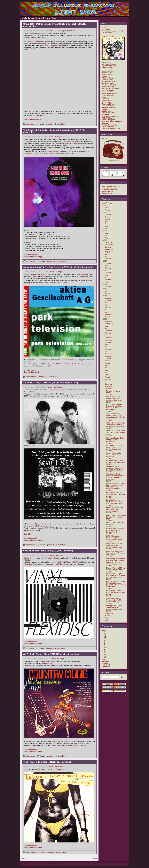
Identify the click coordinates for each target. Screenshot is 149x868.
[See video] (28, 534)
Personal (105, 661)
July (106, 222)
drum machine (61, 390)
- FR (104, 639)
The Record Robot (109, 85)
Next (95, 859)
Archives (106, 199)
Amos (50, 277)
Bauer (72, 360)
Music (51, 31)
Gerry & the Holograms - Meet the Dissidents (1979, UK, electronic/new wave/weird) (116, 584)
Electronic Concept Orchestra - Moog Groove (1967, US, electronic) (116, 576)
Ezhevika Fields (108, 113)
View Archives (107, 203)
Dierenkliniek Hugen (110, 190)
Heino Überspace (108, 120)
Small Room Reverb (109, 94)
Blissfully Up (57, 745)
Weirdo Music (107, 73)
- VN (104, 654)
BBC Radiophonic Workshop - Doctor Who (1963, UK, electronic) (115, 502)
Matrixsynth (106, 111)
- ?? (104, 658)
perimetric (106, 99)
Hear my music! (108, 36)
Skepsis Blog (107, 193)
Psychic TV (58, 564)
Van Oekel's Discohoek (32, 42)
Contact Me (106, 29)
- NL (55, 31)
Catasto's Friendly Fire (110, 116)
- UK (56, 555)
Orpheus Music (108, 80)
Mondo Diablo (107, 101)
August (108, 219)
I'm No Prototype (71, 745)
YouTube (84, 745)
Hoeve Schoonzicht (109, 188)
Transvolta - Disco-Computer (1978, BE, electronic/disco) (114, 600)
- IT (104, 646)
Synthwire (106, 109)
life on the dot (107, 92)
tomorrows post (33, 530)
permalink (50, 124)
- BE (56, 767)
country (49, 663)
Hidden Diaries (107, 106)
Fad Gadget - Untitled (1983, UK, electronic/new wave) (116, 494)
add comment (30, 377)
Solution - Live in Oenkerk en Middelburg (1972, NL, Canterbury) (115, 468)
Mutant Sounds (108, 74)
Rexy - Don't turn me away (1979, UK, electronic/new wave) (114, 545)
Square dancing (108, 87)
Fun (59, 31)
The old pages (107, 67)
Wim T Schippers (51, 46)
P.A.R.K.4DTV (41, 274)
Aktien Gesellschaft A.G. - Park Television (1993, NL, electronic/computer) (116, 425)
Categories (107, 626)
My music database (109, 64)
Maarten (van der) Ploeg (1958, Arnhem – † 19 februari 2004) (115, 530)
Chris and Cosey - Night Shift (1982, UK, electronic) (115, 440)
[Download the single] (32, 372)
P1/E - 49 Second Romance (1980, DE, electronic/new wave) (114, 538)
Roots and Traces (109, 104)
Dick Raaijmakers (74, 142)
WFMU (104, 76)
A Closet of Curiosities (110, 88)
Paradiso (29, 564)
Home (104, 27)
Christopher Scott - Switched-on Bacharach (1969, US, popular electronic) (115, 477)
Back (24, 859)
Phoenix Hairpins (108, 81)
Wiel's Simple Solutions (111, 186)
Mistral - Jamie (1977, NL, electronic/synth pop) (116, 569)
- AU (104, 632)
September (109, 217)
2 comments (29, 545)
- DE (104, 637)
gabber (43, 663)
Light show (106, 667)
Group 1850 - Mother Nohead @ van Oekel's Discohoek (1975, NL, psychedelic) (115, 407)
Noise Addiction (108, 127)
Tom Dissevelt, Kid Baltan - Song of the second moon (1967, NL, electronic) (115, 416)
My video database (109, 66)
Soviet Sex (44, 390)
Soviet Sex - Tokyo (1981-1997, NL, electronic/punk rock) (116, 432)
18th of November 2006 (51, 364)
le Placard (78, 562)
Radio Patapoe (107, 191)
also (30, 364)
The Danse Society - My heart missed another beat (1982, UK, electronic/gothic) (115, 486)
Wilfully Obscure (108, 118)
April (107, 228)
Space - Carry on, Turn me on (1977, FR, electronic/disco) (115, 509)
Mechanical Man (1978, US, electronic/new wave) (116, 461)
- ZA (104, 656)
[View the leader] (30, 370)
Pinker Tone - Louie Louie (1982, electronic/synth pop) (116, 517)
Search (105, 673)
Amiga (44, 277)
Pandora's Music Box (110, 125)
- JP (104, 647)
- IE (104, 642)
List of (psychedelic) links (112, 128)
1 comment (29, 124)
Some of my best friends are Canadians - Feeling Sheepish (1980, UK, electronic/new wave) (116, 561)
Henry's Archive (108, 90)
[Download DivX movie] (32, 119)
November (109, 245)
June (107, 224)
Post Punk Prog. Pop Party (112, 121)
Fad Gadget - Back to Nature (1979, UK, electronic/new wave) (114, 399)
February (108, 210)
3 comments (29, 261)
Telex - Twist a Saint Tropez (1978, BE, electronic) (114, 455)
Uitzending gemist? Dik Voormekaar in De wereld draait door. (116, 553)
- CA (104, 635)
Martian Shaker (108, 83)
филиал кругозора (109, 108)
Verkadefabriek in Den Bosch (76, 364)
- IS (104, 644)
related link (61, 124)
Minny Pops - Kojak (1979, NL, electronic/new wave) (116, 592)
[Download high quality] (33, 257)
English (64, 31)
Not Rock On (107, 102)
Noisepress (106, 114)
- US (58, 659)
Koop (104, 97)
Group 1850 (48, 34)
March (107, 208)
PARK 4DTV (49, 528)
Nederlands (71, 31)
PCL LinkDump (108, 78)
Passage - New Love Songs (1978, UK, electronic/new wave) (114, 607)
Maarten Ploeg (82, 274)
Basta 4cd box (53, 152)
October (108, 215)
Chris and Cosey (30, 558)
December (109, 242)
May (106, 226)
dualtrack (105, 123)
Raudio (69, 562)
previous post (59, 769)
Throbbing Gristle (52, 558)
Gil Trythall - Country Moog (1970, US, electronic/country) (114, 447)
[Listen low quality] (31, 255)
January (108, 268)
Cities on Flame (108, 95)
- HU (104, 641)
